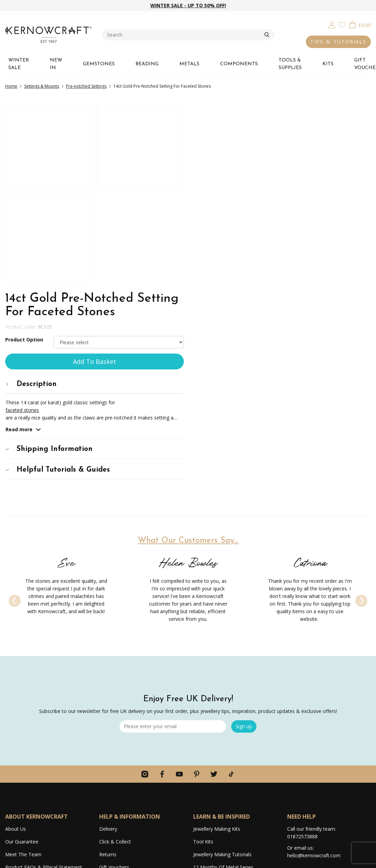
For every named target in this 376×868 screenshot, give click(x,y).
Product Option (212, 152)
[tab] (282, 196)
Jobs (10, 721)
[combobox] (183, 35)
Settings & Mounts (42, 86)
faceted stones (210, 222)
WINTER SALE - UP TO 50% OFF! (188, 5)
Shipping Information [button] (237, 261)
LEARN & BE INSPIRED (222, 637)
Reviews (14, 734)
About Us (16, 650)
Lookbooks (206, 713)
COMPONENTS (239, 64)
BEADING (147, 64)
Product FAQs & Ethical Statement (44, 688)
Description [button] (219, 196)
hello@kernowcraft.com (314, 676)
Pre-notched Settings (86, 86)
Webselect (202, 859)
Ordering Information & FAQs (132, 701)
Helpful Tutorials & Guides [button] (246, 282)
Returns (108, 675)
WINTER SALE (19, 64)
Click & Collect (115, 662)
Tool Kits (203, 662)
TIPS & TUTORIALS (338, 42)
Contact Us (112, 765)
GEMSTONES (99, 64)
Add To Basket (282, 174)
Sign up (244, 547)
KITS (328, 64)
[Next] (361, 413)
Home (11, 86)
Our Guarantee (22, 662)
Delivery (108, 650)
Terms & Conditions (331, 859)
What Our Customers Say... (188, 353)
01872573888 (302, 657)
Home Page (112, 752)
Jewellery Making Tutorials (222, 675)
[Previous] (15, 413)
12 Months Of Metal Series (223, 688)
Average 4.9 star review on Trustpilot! (47, 747)
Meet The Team (23, 675)
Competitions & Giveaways (129, 726)
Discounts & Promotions (127, 713)
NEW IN (56, 64)
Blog (198, 701)
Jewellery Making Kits (217, 650)
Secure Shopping (118, 739)
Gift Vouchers (114, 688)
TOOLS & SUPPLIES (290, 64)
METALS (189, 64)
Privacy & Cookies (289, 859)
